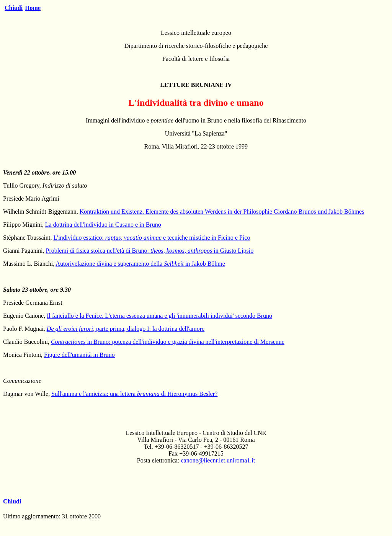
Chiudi (14, 8)
